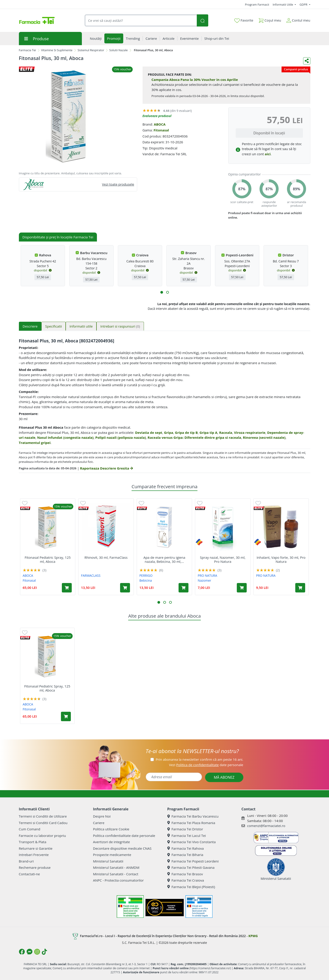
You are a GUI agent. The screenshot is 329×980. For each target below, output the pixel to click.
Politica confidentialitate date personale (124, 836)
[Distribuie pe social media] (307, 61)
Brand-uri (26, 861)
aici (268, 154)
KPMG (253, 936)
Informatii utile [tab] (81, 326)
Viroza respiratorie (250, 432)
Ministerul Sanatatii (108, 861)
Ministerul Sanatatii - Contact (116, 874)
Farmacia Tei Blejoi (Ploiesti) (191, 887)
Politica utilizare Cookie (111, 829)
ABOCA (160, 124)
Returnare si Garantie (36, 848)
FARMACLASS (91, 575)
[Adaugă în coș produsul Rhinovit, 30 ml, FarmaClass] (125, 588)
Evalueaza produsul (157, 116)
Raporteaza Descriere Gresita (106, 468)
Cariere (99, 823)
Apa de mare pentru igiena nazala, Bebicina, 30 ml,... (164, 559)
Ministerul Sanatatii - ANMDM (116, 867)
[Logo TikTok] (44, 952)
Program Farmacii (257, 4)
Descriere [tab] (30, 326)
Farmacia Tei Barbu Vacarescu (193, 816)
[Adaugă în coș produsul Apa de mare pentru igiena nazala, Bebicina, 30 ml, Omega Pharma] (184, 588)
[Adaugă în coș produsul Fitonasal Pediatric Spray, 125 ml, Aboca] (67, 588)
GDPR (304, 4)
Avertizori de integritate (112, 842)
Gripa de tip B (186, 432)
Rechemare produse (35, 867)
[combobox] (141, 21)
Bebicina (146, 580)
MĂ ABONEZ (224, 777)
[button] (162, 292)
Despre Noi (102, 816)
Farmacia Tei (27, 50)
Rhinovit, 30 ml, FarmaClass (106, 557)
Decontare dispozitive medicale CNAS (122, 848)
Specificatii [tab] (54, 326)
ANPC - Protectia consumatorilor (119, 880)
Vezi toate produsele (118, 184)
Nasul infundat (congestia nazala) (65, 437)
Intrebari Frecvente (34, 855)
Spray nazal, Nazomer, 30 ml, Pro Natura (223, 559)
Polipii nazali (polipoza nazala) (121, 437)
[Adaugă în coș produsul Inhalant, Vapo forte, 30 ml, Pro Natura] (300, 588)
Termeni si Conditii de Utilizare (43, 816)
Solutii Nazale (119, 50)
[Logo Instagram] (37, 952)
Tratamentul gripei (35, 443)
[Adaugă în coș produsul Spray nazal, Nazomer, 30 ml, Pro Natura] (242, 588)
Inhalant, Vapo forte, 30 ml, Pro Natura (281, 559)
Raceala (226, 432)
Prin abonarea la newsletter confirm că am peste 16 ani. (199, 759)
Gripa (169, 432)
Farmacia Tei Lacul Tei (187, 836)
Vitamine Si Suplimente (57, 50)
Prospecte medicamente (112, 855)
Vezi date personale (206, 765)
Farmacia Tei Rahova (186, 848)
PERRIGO (146, 575)
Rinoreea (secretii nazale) (264, 437)
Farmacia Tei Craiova (186, 880)
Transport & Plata (33, 842)
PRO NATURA (207, 575)
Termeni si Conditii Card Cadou (43, 823)
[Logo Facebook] (22, 952)
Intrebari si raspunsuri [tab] (120, 326)
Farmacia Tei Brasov (185, 874)
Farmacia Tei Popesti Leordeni (193, 861)
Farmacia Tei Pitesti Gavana (191, 867)
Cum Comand (30, 829)
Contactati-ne (29, 874)
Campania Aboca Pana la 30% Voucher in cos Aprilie (195, 80)
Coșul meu (270, 19)
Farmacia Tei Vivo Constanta (192, 842)
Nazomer (204, 580)
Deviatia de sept (149, 432)
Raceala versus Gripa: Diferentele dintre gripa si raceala (194, 437)
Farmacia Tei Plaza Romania (191, 823)
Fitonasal (161, 130)
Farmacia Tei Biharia (185, 855)
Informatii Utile (283, 4)
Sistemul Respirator (91, 50)
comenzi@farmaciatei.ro (266, 826)
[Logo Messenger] (29, 952)
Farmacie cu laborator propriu (43, 836)
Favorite (244, 20)
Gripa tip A (208, 432)
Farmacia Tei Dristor (185, 829)
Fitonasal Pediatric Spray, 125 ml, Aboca (48, 559)
